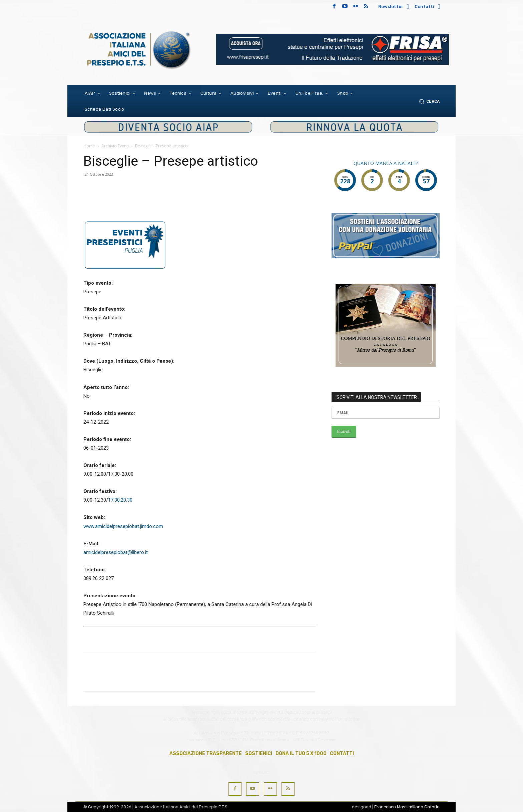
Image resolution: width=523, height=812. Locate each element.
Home (89, 146)
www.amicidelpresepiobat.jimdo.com (123, 526)
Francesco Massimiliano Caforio (407, 807)
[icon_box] (395, 7)
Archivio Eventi (115, 146)
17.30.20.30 (120, 500)
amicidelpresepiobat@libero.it (116, 552)
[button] (428, 101)
